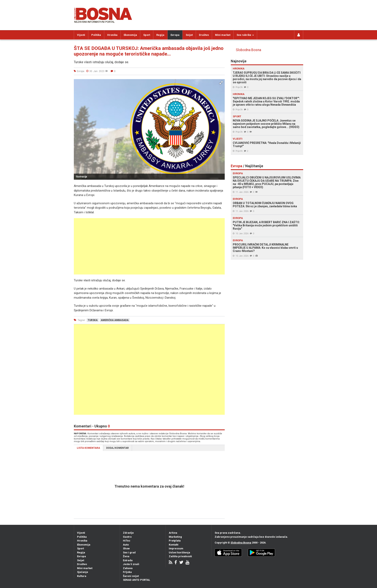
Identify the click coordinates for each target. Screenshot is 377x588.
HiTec (127, 541)
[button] (221, 83)
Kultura (82, 576)
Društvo (204, 35)
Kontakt (174, 545)
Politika (96, 35)
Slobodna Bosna (248, 50)
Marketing (175, 537)
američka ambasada (115, 320)
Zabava (128, 568)
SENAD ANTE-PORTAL (136, 580)
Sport (147, 35)
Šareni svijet (131, 576)
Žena (126, 556)
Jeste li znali (131, 564)
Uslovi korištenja (179, 552)
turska (93, 320)
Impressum (176, 548)
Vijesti (81, 35)
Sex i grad (129, 552)
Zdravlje (128, 533)
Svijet (189, 35)
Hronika (112, 35)
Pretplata (175, 541)
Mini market (223, 35)
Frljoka (127, 572)
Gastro (127, 537)
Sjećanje (83, 572)
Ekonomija (130, 35)
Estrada (128, 560)
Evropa (175, 35)
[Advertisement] (149, 246)
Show (126, 548)
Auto (126, 545)
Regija (160, 35)
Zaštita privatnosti (180, 556)
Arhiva (173, 533)
